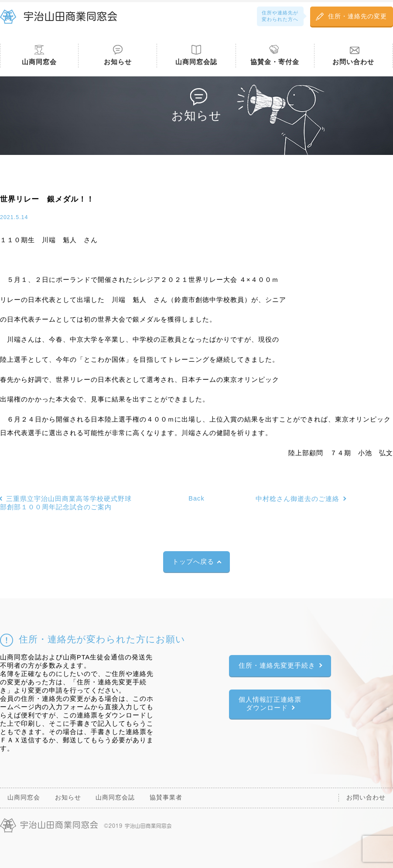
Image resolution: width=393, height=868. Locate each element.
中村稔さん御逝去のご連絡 (297, 499)
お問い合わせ (353, 62)
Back (196, 498)
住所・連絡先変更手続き (277, 666)
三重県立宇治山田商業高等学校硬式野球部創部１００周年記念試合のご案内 (66, 503)
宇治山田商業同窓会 (71, 16)
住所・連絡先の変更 (357, 16)
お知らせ (118, 62)
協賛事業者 (166, 798)
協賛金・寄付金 (275, 62)
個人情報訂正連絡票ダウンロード (270, 704)
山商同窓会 (39, 62)
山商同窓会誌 (196, 62)
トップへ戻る (193, 562)
